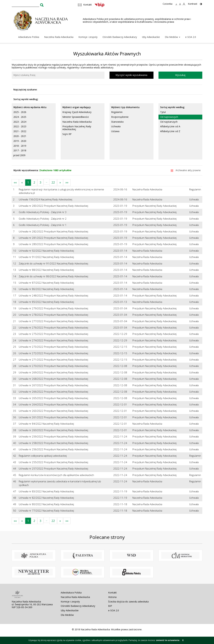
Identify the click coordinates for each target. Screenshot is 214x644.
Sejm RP (67, 134)
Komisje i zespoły (88, 37)
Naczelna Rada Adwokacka (59, 37)
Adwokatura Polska (29, 37)
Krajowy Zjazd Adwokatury (77, 112)
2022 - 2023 (20, 126)
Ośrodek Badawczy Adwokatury (120, 37)
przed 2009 (19, 155)
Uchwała (116, 126)
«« (15, 182)
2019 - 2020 (20, 141)
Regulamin (117, 112)
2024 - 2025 (20, 117)
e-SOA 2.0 (191, 37)
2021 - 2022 (20, 131)
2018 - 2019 (20, 146)
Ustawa (115, 131)
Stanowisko (117, 122)
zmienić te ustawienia (168, 640)
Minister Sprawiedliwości (76, 117)
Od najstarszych (169, 122)
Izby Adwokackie (151, 37)
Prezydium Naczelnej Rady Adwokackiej (77, 128)
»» (67, 182)
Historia (112, 597)
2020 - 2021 (20, 136)
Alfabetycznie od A (170, 126)
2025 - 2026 (20, 112)
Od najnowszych (169, 117)
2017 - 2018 (20, 150)
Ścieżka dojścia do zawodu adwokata (128, 602)
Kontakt (112, 593)
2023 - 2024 (20, 122)
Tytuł (163, 112)
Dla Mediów (173, 37)
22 (53, 182)
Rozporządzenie (120, 117)
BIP (110, 606)
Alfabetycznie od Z (170, 131)
